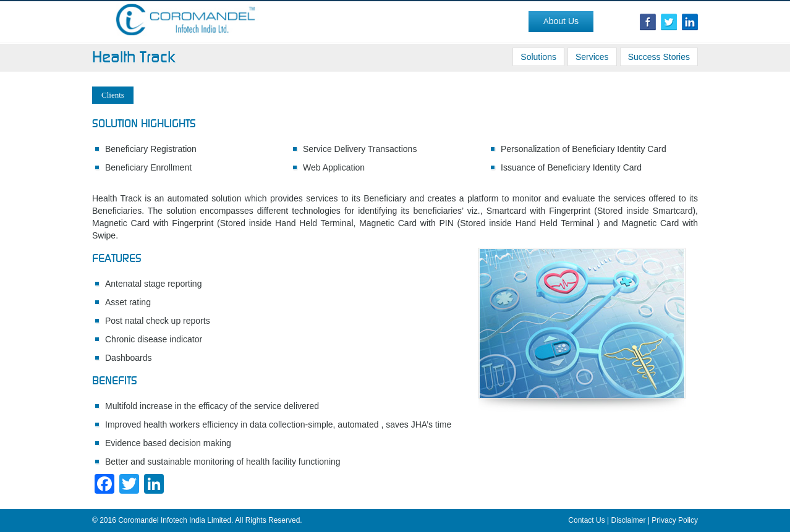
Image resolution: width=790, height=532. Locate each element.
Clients (113, 95)
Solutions (538, 57)
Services (592, 57)
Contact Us (586, 520)
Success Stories (659, 57)
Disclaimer (629, 520)
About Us (561, 21)
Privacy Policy (675, 520)
